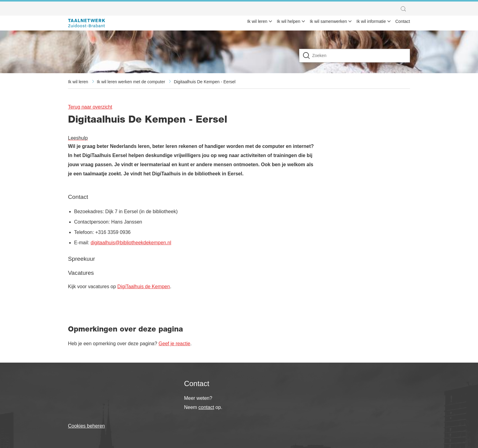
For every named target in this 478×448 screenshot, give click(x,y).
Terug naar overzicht (90, 107)
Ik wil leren (78, 82)
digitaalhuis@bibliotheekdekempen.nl (131, 243)
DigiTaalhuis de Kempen (144, 287)
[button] (405, 9)
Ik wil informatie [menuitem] (371, 21)
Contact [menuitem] (403, 21)
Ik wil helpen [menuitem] (289, 21)
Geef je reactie (174, 344)
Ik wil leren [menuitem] (257, 21)
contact (206, 407)
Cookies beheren (86, 426)
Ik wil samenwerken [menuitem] (328, 21)
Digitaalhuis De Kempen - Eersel (205, 82)
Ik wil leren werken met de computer (131, 82)
